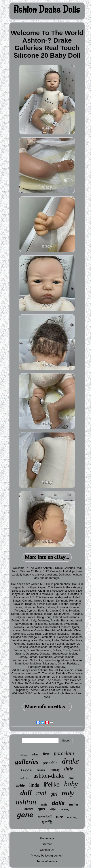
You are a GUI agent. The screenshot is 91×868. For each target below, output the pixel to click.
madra (29, 809)
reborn (27, 769)
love (71, 778)
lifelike (52, 785)
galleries (27, 761)
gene (25, 815)
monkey (65, 809)
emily (44, 805)
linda (34, 785)
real (41, 793)
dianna (41, 770)
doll (26, 793)
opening (72, 817)
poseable (50, 763)
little (68, 769)
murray (55, 770)
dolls (58, 803)
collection (25, 778)
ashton (26, 802)
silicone (24, 755)
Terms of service (47, 861)
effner (42, 809)
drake (70, 761)
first (46, 754)
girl (54, 794)
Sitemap (47, 844)
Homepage (47, 838)
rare (59, 817)
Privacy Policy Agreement (47, 856)
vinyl (53, 809)
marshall (45, 817)
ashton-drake (49, 776)
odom (35, 755)
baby (71, 784)
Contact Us (47, 850)
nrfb (47, 822)
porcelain (64, 753)
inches (74, 804)
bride (21, 786)
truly (68, 793)
